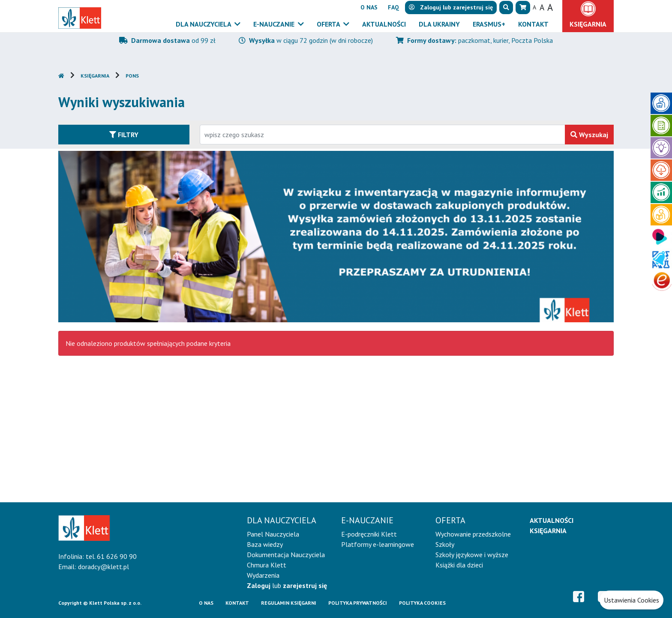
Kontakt (237, 603)
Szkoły (445, 544)
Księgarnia (95, 76)
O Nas (206, 603)
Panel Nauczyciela (273, 534)
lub (287, 585)
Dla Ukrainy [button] (439, 24)
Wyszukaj (589, 135)
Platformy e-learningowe (378, 544)
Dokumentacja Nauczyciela (286, 555)
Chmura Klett (267, 565)
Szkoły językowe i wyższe (472, 555)
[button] (506, 7)
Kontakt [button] (533, 24)
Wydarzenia (263, 575)
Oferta (329, 24)
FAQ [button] (393, 7)
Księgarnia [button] (588, 24)
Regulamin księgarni (289, 603)
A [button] (534, 7)
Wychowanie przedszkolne (473, 534)
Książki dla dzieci (459, 565)
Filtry (124, 135)
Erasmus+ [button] (489, 24)
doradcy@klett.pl (103, 567)
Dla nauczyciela (204, 24)
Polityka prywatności (358, 603)
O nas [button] (369, 7)
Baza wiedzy (265, 544)
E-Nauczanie (275, 24)
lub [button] (451, 7)
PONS (132, 76)
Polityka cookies (422, 603)
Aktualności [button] (384, 24)
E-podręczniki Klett (369, 534)
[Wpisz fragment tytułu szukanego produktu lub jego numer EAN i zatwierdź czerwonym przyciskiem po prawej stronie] (382, 135)
